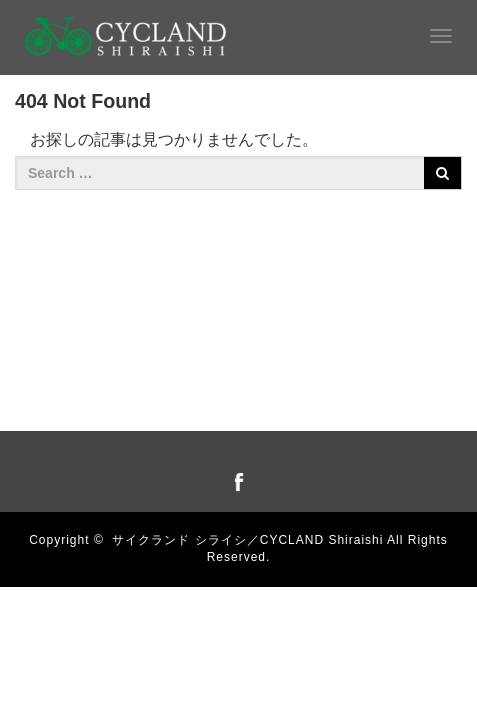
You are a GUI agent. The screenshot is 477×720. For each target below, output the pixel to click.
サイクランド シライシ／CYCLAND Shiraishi (247, 540)
